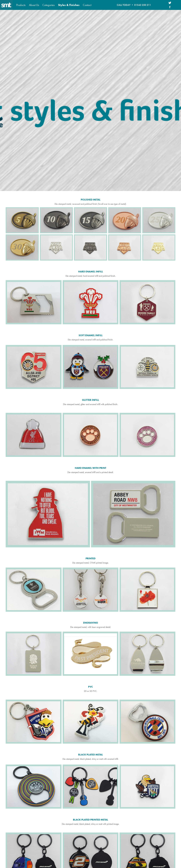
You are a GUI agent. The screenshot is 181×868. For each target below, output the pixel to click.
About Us (34, 5)
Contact (87, 5)
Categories (49, 5)
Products (21, 5)
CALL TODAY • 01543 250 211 (134, 5)
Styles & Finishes (69, 5)
